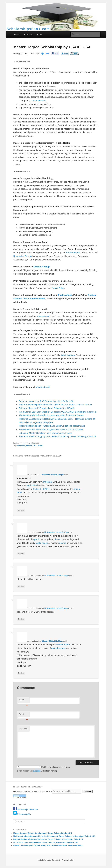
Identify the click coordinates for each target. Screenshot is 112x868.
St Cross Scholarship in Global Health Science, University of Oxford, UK (46, 842)
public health (42, 543)
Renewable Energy (23, 256)
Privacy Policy (68, 860)
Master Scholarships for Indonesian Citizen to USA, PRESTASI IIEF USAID (55, 405)
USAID (40, 446)
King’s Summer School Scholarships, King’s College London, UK (43, 833)
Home (17, 34)
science (62, 648)
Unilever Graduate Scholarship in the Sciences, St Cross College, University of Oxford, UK (54, 836)
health (20, 492)
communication (38, 100)
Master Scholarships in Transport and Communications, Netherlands (52, 426)
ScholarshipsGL (24, 814)
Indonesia (21, 446)
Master (29, 446)
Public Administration (34, 299)
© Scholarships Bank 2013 (49, 860)
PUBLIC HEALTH (42, 489)
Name (23, 701)
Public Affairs (65, 295)
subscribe (37, 771)
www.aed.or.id (43, 387)
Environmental (73, 253)
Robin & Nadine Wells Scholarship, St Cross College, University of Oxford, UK (48, 839)
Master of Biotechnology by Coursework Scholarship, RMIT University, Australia (57, 436)
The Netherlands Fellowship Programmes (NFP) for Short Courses (51, 429)
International (43, 316)
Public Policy (58, 288)
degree (63, 543)
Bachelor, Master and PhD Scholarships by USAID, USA (46, 401)
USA (35, 446)
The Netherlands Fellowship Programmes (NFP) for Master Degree (51, 415)
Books (39, 34)
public (37, 539)
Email (23, 715)
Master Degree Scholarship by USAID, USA (52, 47)
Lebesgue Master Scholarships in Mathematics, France (45, 433)
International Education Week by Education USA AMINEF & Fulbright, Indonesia (58, 412)
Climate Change (42, 267)
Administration (68, 355)
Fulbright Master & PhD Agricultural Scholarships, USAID (46, 408)
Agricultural (32, 485)
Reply (21, 510)
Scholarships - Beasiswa (28, 810)
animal (77, 489)
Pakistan (48, 482)
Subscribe (28, 34)
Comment (23, 728)
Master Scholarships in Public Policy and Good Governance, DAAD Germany (48, 845)
